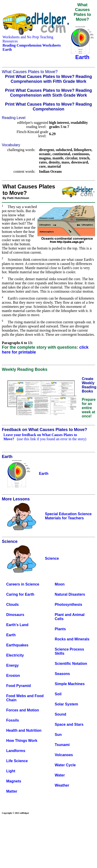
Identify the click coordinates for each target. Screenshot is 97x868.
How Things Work (22, 741)
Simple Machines (70, 684)
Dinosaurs (15, 615)
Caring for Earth (20, 594)
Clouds (12, 605)
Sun (58, 735)
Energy (12, 665)
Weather (62, 785)
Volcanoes (64, 755)
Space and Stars (69, 724)
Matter (12, 791)
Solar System (66, 704)
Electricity (15, 655)
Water (60, 775)
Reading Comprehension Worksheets (32, 45)
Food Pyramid (19, 686)
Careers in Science (23, 584)
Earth (11, 635)
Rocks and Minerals (72, 639)
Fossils (13, 720)
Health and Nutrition (24, 730)
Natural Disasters (70, 594)
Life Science (17, 761)
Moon (60, 584)
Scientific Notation (71, 664)
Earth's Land (17, 625)
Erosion (13, 676)
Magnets (14, 781)
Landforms (16, 751)
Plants (60, 629)
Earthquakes (17, 645)
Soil (58, 694)
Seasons (62, 674)
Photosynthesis (69, 605)
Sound (61, 714)
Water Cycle (65, 765)
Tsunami (62, 745)
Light (11, 771)
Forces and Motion (23, 710)
